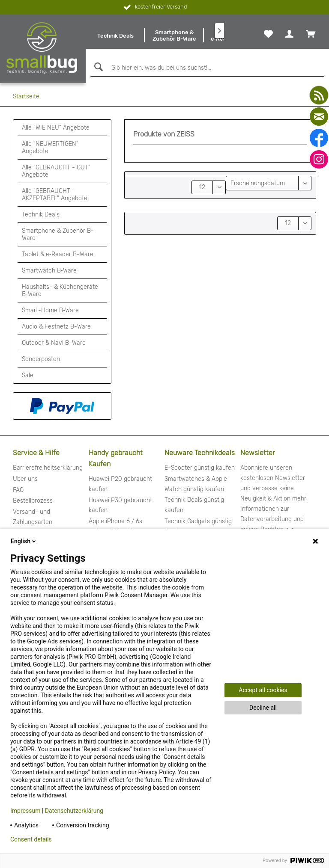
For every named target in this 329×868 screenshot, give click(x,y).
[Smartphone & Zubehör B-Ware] (174, 36)
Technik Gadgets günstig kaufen (198, 526)
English (24, 541)
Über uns (25, 479)
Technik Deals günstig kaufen (194, 505)
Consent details (31, 839)
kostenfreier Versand (154, 7)
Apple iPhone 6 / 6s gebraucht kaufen (115, 526)
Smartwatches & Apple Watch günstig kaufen (196, 484)
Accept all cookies (263, 690)
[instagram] (319, 159)
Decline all (263, 708)
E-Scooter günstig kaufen (200, 468)
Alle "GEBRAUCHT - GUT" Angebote (56, 171)
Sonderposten (41, 359)
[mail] (319, 117)
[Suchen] (97, 67)
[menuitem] (115, 36)
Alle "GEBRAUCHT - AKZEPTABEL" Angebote (55, 195)
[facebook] (319, 138)
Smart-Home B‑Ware (50, 310)
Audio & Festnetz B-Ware (56, 327)
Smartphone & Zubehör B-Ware (58, 234)
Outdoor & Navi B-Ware (54, 343)
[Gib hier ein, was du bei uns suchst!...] (207, 68)
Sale (28, 375)
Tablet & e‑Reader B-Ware (58, 254)
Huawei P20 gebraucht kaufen (120, 484)
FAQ (18, 490)
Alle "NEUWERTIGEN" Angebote (50, 148)
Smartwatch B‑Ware (49, 271)
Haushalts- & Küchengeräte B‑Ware (60, 290)
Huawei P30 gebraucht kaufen (120, 505)
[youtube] (319, 95)
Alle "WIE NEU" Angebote (56, 128)
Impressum (25, 811)
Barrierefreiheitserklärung (48, 468)
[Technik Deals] (115, 36)
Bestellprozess (33, 501)
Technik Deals (41, 215)
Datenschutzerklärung (74, 811)
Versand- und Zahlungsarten (33, 517)
